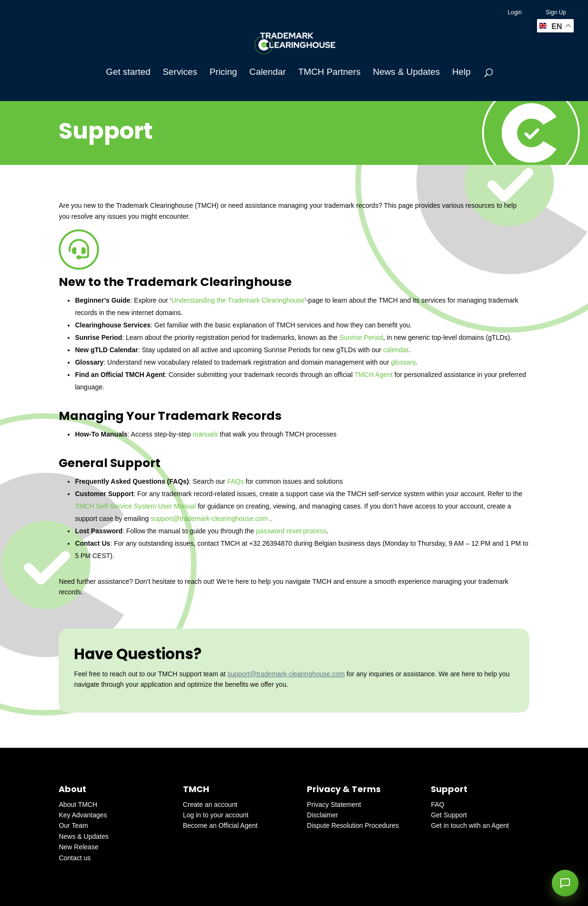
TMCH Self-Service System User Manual (135, 506)
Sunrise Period (361, 337)
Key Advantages (83, 815)
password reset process (291, 531)
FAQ (437, 804)
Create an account (210, 804)
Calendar (268, 73)
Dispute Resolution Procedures (353, 825)
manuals (206, 434)
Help (461, 73)
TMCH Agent (374, 375)
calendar (396, 350)
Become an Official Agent (220, 825)
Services (180, 73)
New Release (78, 847)
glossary (403, 362)
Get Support (449, 815)
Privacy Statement (334, 804)
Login (515, 12)
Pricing (223, 73)
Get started (128, 73)
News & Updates (406, 73)
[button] (565, 883)
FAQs (236, 481)
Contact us (75, 858)
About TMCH (78, 804)
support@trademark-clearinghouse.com (209, 519)
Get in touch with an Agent (470, 825)
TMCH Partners (329, 73)
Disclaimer (322, 815)
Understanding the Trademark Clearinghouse (238, 300)
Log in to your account (216, 815)
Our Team (73, 825)
